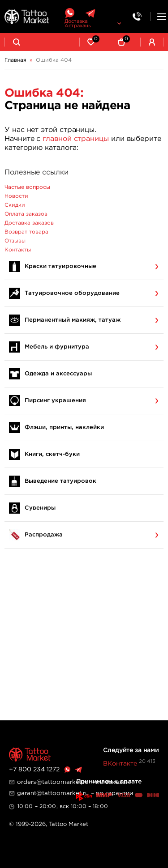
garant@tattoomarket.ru (53, 793)
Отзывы (15, 241)
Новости (16, 196)
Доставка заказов (29, 223)
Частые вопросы (27, 187)
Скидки (15, 205)
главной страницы (76, 139)
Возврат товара (26, 232)
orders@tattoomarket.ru (53, 782)
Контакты (18, 250)
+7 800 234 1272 (34, 770)
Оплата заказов (26, 214)
